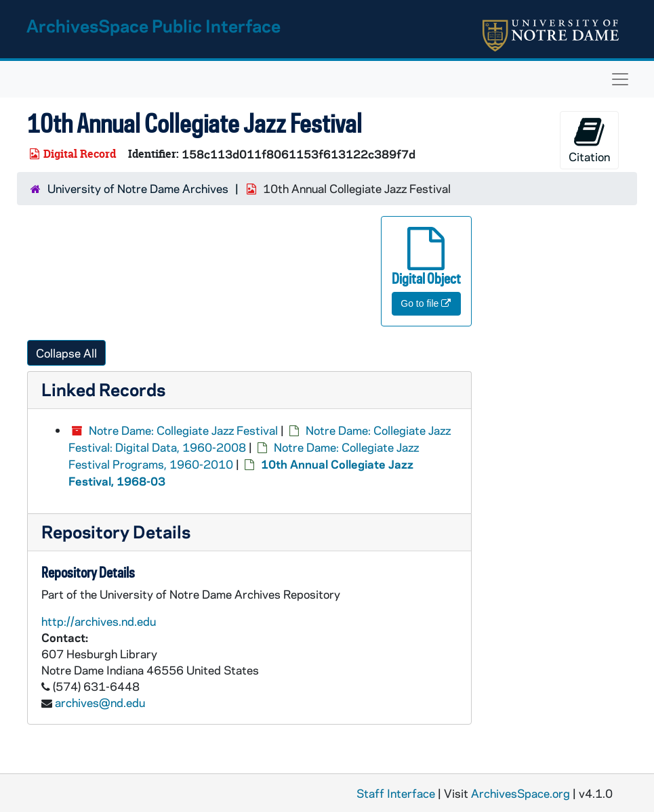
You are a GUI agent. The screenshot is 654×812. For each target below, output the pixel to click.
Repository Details (116, 531)
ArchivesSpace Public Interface (154, 25)
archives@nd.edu (100, 702)
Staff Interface (396, 793)
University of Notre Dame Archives (138, 188)
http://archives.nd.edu (99, 621)
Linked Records (103, 389)
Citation (589, 140)
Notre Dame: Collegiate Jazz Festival (183, 430)
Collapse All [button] (66, 353)
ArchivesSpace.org (520, 793)
